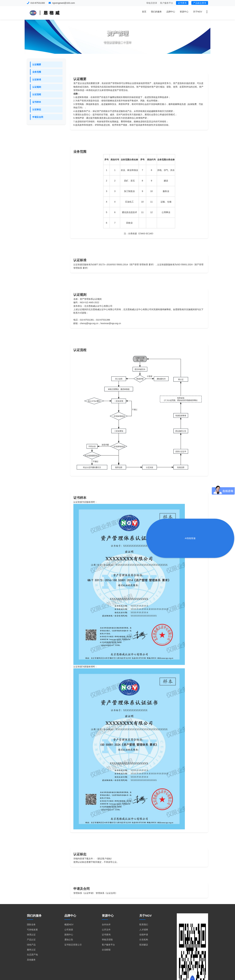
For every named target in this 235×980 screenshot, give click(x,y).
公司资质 (69, 930)
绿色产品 (31, 945)
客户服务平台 (167, 3)
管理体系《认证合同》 (107, 906)
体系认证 (31, 935)
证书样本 (37, 102)
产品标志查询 (200, 3)
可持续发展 (32, 930)
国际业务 (31, 925)
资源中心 (184, 12)
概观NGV (69, 925)
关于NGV (198, 12)
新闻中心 (69, 935)
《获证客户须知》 (104, 875)
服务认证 (31, 950)
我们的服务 (156, 12)
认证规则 (37, 87)
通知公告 (69, 940)
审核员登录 (152, 3)
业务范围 (37, 72)
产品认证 (31, 940)
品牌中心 (171, 12)
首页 (144, 12)
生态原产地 (32, 955)
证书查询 (182, 3)
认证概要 (37, 64)
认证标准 (37, 80)
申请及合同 (38, 117)
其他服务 (31, 960)
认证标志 (37, 109)
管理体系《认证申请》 (84, 906)
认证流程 (37, 94)
